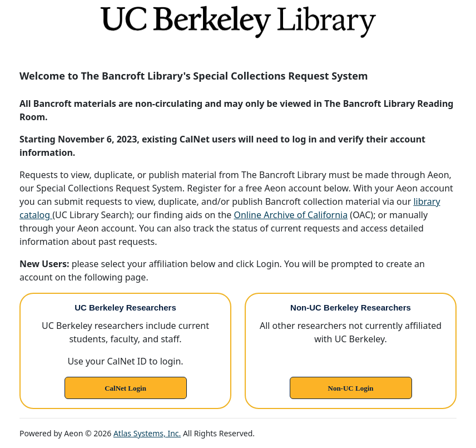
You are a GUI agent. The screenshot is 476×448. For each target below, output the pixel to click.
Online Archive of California (291, 215)
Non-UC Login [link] (351, 388)
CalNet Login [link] (125, 388)
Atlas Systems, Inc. (147, 433)
